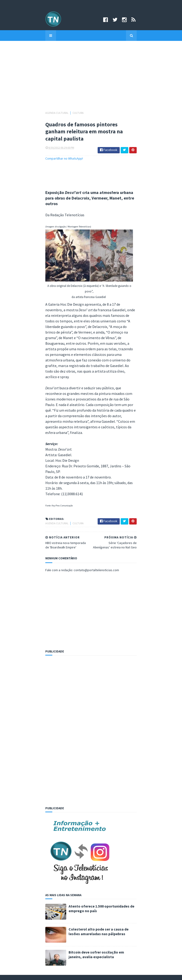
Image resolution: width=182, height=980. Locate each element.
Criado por (74, 974)
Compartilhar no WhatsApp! (23, 157)
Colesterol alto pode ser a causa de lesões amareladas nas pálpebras (86, 819)
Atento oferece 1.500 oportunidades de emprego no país (75, 796)
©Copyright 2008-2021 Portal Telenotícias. (33, 974)
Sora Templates (93, 974)
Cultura (37, 113)
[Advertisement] (91, 78)
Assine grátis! (91, 949)
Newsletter (17, 876)
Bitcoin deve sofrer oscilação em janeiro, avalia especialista (78, 842)
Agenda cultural (16, 113)
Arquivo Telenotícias (23, 871)
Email (12, 889)
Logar (111, 974)
